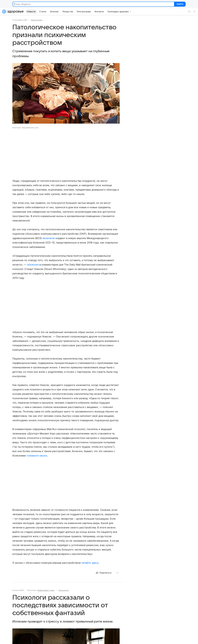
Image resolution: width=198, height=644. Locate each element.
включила (49, 238)
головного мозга (37, 456)
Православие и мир (46, 590)
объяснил (33, 265)
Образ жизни (37, 20)
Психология (64, 590)
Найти (180, 4)
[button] (66, 94)
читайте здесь (90, 563)
